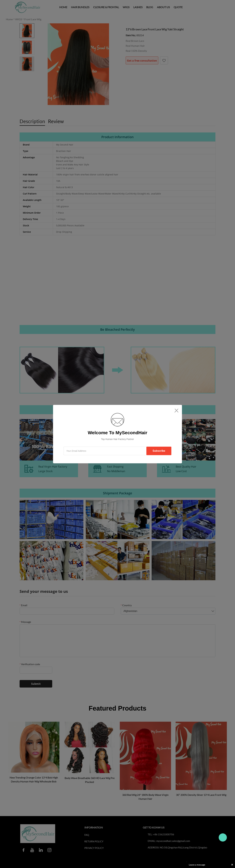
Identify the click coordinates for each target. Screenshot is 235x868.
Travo (223, 837)
